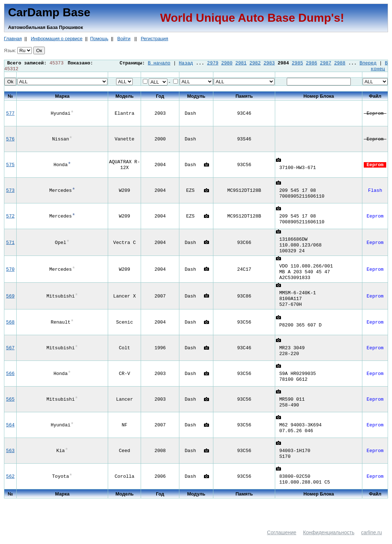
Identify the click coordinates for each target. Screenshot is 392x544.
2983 (269, 63)
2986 (312, 63)
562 (10, 484)
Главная (13, 39)
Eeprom (375, 115)
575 (10, 166)
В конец (379, 67)
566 (10, 381)
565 (10, 407)
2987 (326, 63)
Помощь (99, 39)
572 (10, 218)
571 (10, 245)
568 (10, 330)
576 (10, 140)
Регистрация (154, 39)
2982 (255, 63)
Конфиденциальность (329, 540)
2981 (241, 63)
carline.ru (372, 540)
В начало (159, 63)
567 (10, 356)
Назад (186, 63)
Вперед (368, 63)
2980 (227, 63)
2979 (213, 63)
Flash (375, 192)
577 (10, 115)
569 (10, 303)
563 (10, 459)
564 (10, 433)
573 (10, 192)
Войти (124, 39)
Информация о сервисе (57, 39)
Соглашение (282, 540)
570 (10, 274)
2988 (340, 63)
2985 (297, 63)
